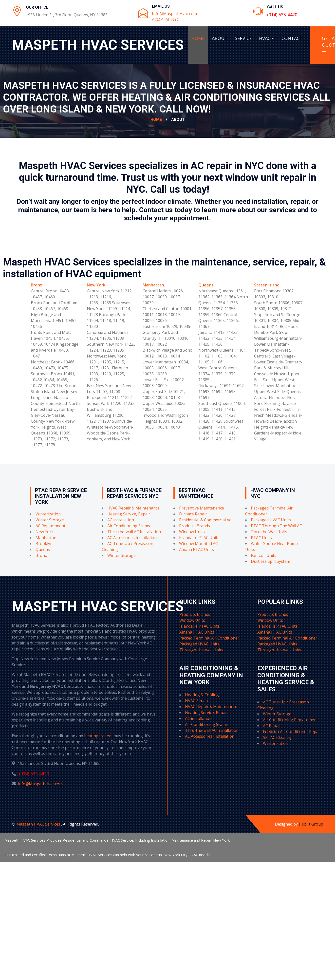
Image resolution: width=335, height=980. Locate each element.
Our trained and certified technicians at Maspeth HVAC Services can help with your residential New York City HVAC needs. (107, 855)
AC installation (121, 520)
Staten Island (267, 285)
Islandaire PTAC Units (199, 626)
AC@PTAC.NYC (166, 19)
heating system (98, 736)
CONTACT (292, 38)
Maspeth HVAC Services (39, 824)
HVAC (265, 38)
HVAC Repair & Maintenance (133, 508)
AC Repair (272, 726)
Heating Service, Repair (129, 514)
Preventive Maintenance (202, 508)
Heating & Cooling (202, 695)
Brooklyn (44, 544)
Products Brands (195, 526)
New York (96, 285)
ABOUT (220, 38)
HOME (198, 38)
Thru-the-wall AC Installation (134, 532)
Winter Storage (50, 520)
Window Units (192, 532)
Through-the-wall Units (201, 650)
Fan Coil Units (264, 555)
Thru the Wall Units (269, 532)
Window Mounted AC (198, 544)
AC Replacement (50, 526)
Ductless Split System (270, 561)
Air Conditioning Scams (129, 526)
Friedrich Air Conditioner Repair (292, 732)
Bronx (37, 285)
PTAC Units (261, 538)
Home (156, 120)
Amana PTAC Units (196, 549)
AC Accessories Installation (132, 538)
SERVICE (243, 38)
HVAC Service (197, 701)
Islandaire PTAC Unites (200, 538)
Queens (206, 285)
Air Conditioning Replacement (290, 720)
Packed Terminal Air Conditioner (209, 638)
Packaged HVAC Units (271, 520)
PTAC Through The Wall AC (276, 526)
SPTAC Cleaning (278, 737)
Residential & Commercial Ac (205, 520)
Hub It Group (311, 824)
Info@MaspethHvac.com (174, 14)
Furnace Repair (193, 514)
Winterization (48, 514)
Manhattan (153, 285)
